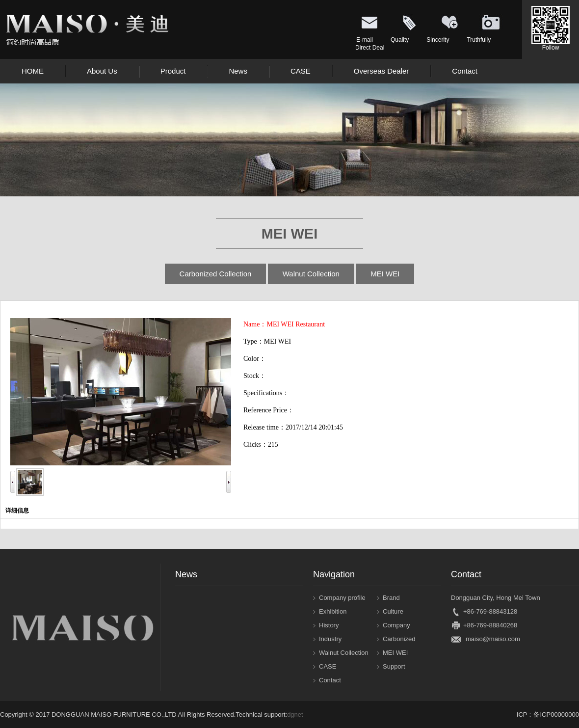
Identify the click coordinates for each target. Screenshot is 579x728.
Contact (330, 680)
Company (396, 625)
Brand (391, 598)
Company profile (342, 598)
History (329, 625)
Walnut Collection (311, 274)
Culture (393, 611)
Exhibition (333, 611)
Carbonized (399, 639)
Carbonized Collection (216, 274)
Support (394, 666)
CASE (328, 666)
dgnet (295, 715)
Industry (330, 639)
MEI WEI (385, 274)
